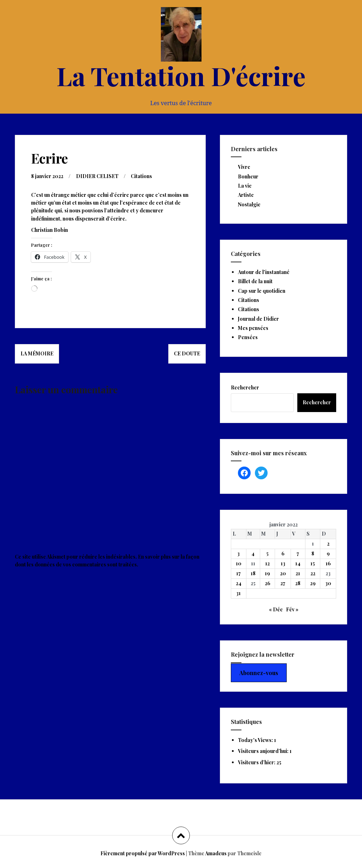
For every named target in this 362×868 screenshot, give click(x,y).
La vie (245, 186)
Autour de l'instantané (264, 272)
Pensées (248, 337)
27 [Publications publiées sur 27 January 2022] (283, 583)
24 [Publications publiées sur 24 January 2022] (239, 583)
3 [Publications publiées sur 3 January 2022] (238, 553)
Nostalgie (249, 204)
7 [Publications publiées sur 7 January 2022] (298, 553)
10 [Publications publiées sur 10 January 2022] (239, 563)
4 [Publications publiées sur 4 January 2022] (253, 553)
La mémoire (37, 353)
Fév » (292, 609)
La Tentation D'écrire (181, 75)
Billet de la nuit (255, 281)
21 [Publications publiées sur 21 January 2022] (298, 573)
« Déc (276, 609)
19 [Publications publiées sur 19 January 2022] (267, 573)
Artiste (246, 195)
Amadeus (216, 853)
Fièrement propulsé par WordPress (143, 853)
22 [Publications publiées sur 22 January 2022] (313, 573)
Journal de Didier (258, 319)
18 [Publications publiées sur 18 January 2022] (253, 573)
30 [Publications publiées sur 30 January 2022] (328, 583)
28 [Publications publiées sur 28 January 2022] (298, 583)
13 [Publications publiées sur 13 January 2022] (283, 563)
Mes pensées (253, 328)
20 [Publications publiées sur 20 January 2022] (283, 573)
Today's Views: (256, 740)
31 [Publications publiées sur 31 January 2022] (238, 593)
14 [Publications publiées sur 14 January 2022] (298, 563)
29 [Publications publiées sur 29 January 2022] (313, 583)
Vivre (244, 167)
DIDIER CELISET (97, 176)
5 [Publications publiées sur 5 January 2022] (267, 553)
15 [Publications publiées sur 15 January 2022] (313, 563)
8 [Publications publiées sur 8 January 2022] (313, 553)
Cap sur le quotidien (262, 291)
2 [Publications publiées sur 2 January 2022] (328, 544)
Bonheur (248, 176)
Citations (141, 176)
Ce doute (187, 353)
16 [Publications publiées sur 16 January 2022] (328, 563)
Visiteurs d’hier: (257, 762)
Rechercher (245, 387)
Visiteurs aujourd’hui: (264, 751)
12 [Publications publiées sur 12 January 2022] (267, 563)
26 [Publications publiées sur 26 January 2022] (268, 583)
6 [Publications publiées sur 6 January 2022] (283, 553)
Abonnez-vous (259, 673)
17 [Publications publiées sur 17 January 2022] (238, 573)
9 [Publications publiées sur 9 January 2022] (328, 553)
